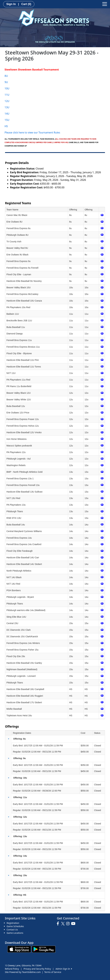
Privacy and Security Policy (37, 969)
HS (6, 126)
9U (6, 82)
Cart (26, 4)
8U (6, 76)
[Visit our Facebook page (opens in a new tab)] (59, 924)
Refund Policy (12, 969)
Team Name (12, 210)
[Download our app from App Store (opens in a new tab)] (19, 949)
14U (7, 114)
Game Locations (15, 933)
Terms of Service (53, 972)
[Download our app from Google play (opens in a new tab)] (44, 949)
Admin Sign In (64, 969)
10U (7, 88)
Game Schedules (15, 926)
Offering (73, 210)
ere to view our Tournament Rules (40, 132)
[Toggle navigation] (105, 4)
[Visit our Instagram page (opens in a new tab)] (69, 924)
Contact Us (12, 930)
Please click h (12, 132)
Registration (13, 923)
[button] (9, 739)
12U (7, 101)
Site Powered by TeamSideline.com (23, 972)
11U (7, 95)
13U (7, 107)
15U (7, 120)
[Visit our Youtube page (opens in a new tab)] (74, 924)
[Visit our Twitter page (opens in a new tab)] (63, 924)
